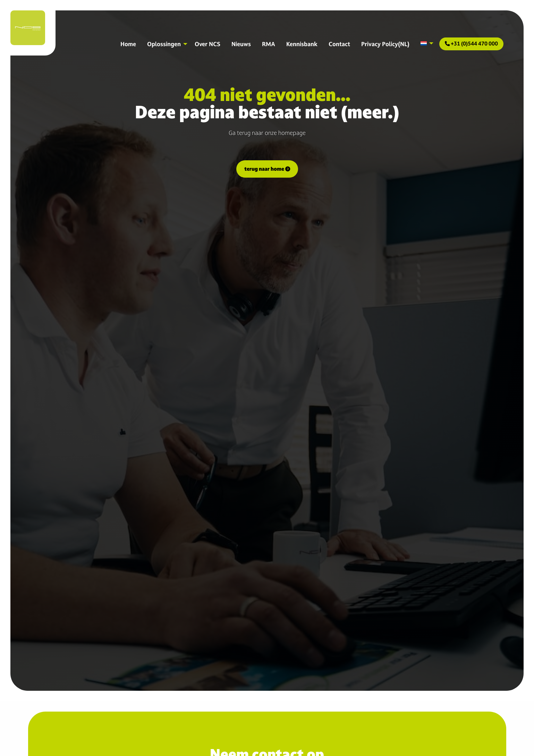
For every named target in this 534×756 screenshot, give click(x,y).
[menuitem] (425, 43)
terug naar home (267, 169)
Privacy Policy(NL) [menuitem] (385, 44)
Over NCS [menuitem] (207, 44)
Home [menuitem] (128, 44)
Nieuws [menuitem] (241, 44)
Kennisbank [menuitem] (302, 44)
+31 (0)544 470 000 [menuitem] (471, 44)
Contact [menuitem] (339, 44)
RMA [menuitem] (269, 44)
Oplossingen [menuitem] (164, 44)
